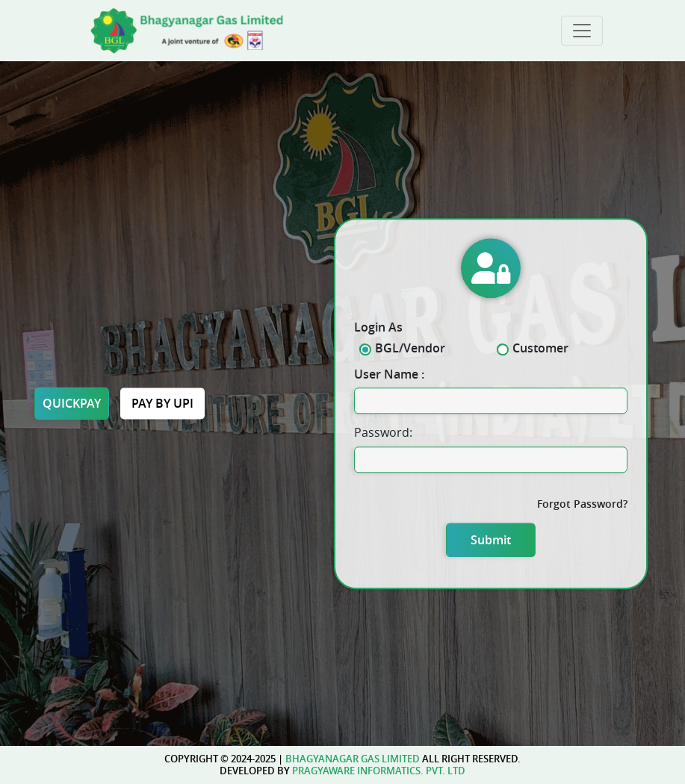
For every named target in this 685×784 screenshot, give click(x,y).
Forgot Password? (582, 504)
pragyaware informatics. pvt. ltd (379, 771)
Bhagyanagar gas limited (353, 759)
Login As (378, 327)
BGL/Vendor (407, 348)
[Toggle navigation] (582, 31)
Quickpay (72, 403)
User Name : (389, 374)
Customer (537, 348)
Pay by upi (162, 403)
